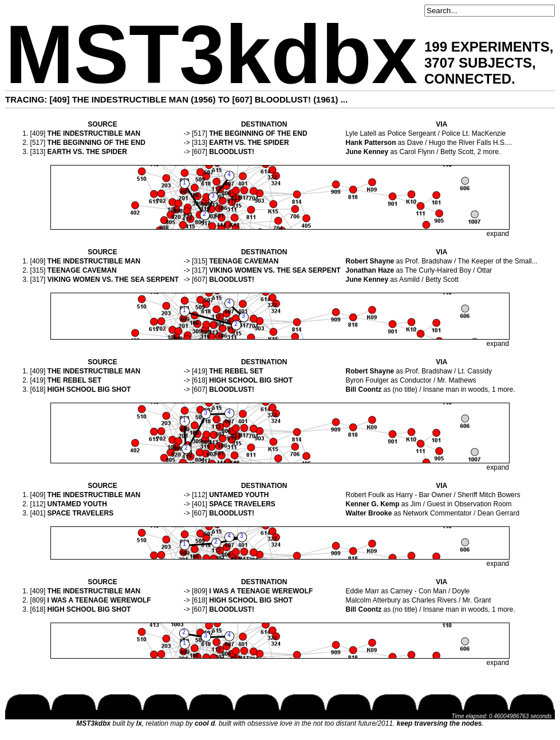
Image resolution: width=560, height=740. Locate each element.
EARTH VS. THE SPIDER (249, 143)
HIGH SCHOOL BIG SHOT (251, 380)
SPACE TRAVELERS (242, 504)
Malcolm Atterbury (373, 600)
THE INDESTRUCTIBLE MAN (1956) (144, 99)
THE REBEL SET (236, 371)
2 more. (489, 152)
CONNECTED (468, 79)
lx (139, 723)
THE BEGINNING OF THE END (258, 133)
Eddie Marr (363, 591)
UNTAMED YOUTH (239, 495)
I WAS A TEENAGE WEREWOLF (261, 591)
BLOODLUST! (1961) (297, 99)
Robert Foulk (366, 495)
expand (498, 234)
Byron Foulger (367, 380)
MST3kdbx (211, 55)
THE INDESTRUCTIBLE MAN (94, 133)
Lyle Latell (361, 133)
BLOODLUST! (232, 152)
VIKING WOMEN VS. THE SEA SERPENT (275, 270)
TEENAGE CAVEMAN (244, 261)
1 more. (504, 389)
